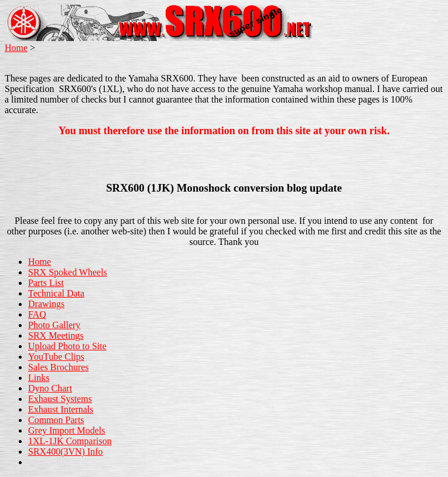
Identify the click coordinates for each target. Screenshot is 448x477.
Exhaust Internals (61, 409)
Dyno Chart (50, 388)
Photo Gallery (54, 325)
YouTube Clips (56, 357)
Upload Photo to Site (67, 346)
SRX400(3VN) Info (66, 452)
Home (16, 48)
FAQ (37, 314)
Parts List (46, 283)
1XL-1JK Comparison (70, 441)
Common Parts (56, 420)
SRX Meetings (56, 335)
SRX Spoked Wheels (68, 272)
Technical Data (56, 293)
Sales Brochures (59, 367)
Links (39, 378)
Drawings (46, 304)
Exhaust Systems (60, 399)
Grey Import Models (67, 430)
